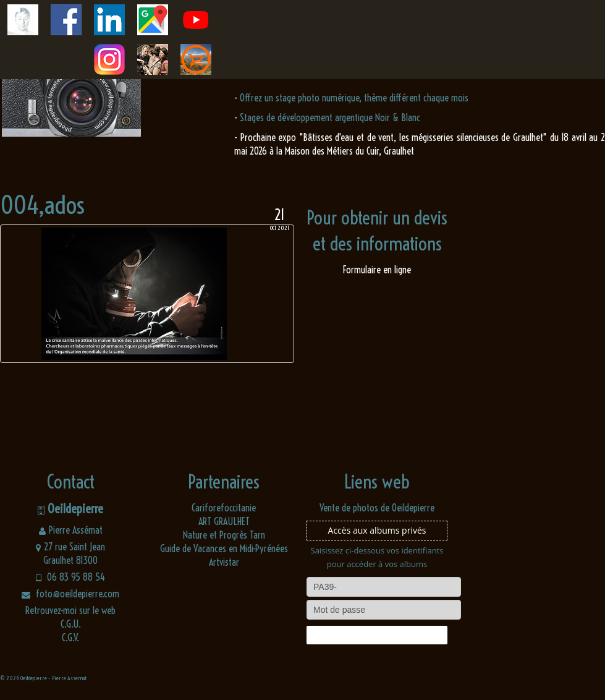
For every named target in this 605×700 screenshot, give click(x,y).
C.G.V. (70, 638)
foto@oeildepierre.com (70, 594)
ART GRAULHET (224, 521)
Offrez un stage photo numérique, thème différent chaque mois (354, 98)
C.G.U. (71, 624)
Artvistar (224, 562)
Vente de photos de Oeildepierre (377, 508)
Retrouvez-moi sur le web (70, 610)
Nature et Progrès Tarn (224, 535)
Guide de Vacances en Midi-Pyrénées (224, 548)
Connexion (377, 635)
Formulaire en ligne (377, 270)
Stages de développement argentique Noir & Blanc (330, 117)
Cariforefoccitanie (224, 508)
